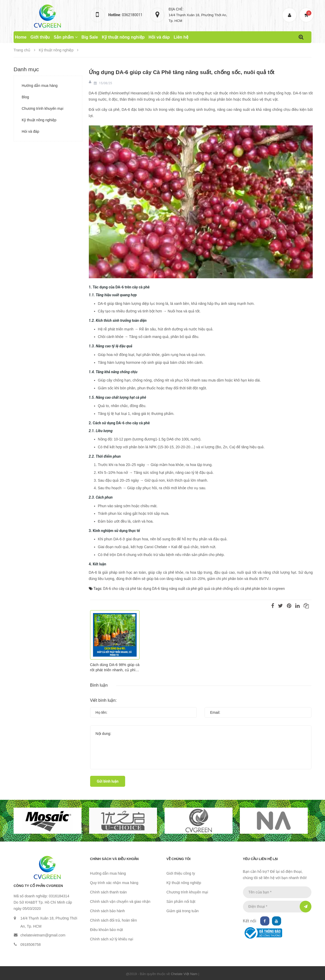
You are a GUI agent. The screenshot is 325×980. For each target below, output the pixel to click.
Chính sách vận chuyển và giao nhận (120, 902)
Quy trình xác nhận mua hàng (114, 883)
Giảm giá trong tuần (182, 911)
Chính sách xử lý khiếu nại (112, 939)
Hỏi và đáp (159, 37)
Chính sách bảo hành (108, 911)
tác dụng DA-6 (149, 589)
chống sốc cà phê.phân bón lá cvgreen (254, 589)
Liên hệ (181, 37)
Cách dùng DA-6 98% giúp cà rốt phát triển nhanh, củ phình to (115, 668)
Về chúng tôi (178, 859)
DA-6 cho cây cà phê (120, 589)
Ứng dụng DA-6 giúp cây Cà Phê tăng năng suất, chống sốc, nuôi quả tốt (184, 72)
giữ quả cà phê (210, 589)
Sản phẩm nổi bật (181, 902)
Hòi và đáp (30, 131)
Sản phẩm (66, 37)
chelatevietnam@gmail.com (43, 935)
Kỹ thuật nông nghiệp (123, 37)
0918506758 (31, 945)
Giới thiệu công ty (181, 873)
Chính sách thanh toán (109, 892)
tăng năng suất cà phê (179, 589)
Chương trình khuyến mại (42, 108)
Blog (25, 97)
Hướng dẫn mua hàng (40, 86)
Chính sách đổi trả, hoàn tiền (114, 920)
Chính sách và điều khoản (114, 859)
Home (21, 37)
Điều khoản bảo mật (107, 930)
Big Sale (90, 37)
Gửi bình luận (108, 781)
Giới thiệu (40, 37)
